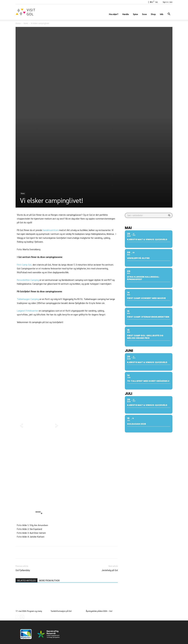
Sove (144, 14)
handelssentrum (51, 230)
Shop (153, 14)
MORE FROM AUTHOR (49, 570)
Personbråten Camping (28, 280)
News (26, 23)
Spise (135, 14)
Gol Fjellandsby (23, 559)
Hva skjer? (114, 14)
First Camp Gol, (24, 265)
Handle (126, 14)
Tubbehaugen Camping (28, 299)
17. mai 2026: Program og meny (29, 600)
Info (162, 14)
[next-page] (22, 606)
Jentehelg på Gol (110, 559)
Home (18, 23)
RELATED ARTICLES (27, 570)
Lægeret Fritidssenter (28, 311)
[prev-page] (17, 606)
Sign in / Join (168, 2)
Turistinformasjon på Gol (61, 600)
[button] (169, 14)
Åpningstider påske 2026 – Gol (99, 600)
